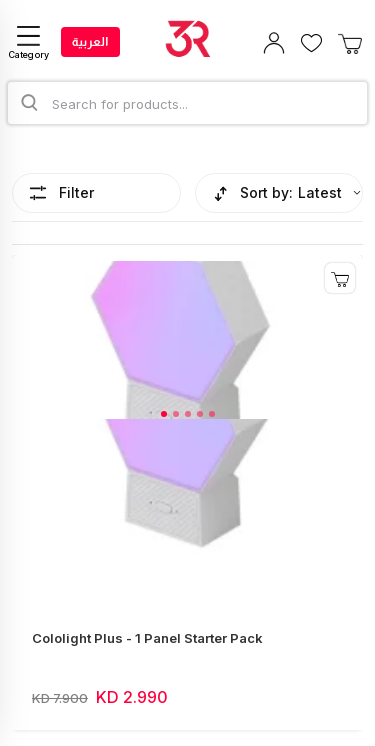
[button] (164, 414)
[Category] (29, 42)
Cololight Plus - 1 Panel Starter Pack (147, 638)
